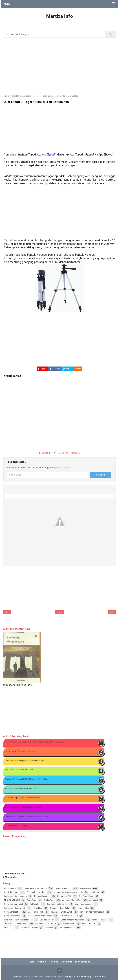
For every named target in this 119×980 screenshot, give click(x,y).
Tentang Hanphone (42, 896)
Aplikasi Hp (35, 904)
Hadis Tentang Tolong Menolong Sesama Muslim (25, 760)
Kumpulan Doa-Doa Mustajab (92, 912)
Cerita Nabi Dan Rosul (13, 904)
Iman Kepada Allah (100, 920)
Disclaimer (67, 962)
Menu (7, 4)
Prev (7, 612)
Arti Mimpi (94, 900)
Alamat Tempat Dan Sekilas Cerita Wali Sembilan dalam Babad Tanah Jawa (36, 742)
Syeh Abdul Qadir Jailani (60, 908)
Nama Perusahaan (12, 916)
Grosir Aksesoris (11, 892)
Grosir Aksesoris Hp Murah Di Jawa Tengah (23, 807)
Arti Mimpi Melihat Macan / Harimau (20, 751)
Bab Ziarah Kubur (86, 896)
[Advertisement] (59, 64)
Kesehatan (95, 892)
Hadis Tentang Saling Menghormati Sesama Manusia (26, 816)
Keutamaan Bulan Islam (57, 904)
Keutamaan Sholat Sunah (62, 912)
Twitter (67, 369)
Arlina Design (63, 977)
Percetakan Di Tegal (29, 928)
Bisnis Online (85, 888)
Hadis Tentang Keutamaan (35, 888)
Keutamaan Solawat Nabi (15, 908)
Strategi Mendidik (68, 928)
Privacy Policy (83, 962)
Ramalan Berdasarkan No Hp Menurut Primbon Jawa (26, 779)
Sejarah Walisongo (63, 888)
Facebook (55, 369)
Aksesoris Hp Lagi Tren (72, 900)
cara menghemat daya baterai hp (18, 920)
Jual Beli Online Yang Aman (16, 924)
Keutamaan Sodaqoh (84, 904)
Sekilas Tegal (49, 900)
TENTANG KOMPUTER (69, 916)
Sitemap (54, 962)
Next (112, 612)
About (32, 962)
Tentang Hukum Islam (36, 892)
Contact (42, 962)
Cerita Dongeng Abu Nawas (73, 920)
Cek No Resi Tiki (47, 920)
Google (42, 369)
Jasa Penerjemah (36, 912)
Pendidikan (38, 908)
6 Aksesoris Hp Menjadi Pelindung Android (23, 798)
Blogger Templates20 (96, 977)
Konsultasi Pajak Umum (46, 924)
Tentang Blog (83, 908)
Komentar (76, 453)
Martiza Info (47, 453)
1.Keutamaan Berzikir (14, 875)
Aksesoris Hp (10, 888)
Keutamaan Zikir (64, 896)
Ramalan (49, 928)
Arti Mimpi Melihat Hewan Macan (19, 770)
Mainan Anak (69, 924)
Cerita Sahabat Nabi (13, 912)
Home (59, 612)
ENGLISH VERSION (12, 900)
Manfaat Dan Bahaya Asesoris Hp (68, 892)
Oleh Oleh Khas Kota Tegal (16, 826)
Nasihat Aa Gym (88, 924)
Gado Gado (32, 900)
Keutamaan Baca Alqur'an (15, 896)
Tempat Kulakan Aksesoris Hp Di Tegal (21, 788)
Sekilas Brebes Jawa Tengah (40, 916)
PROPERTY (9, 928)
